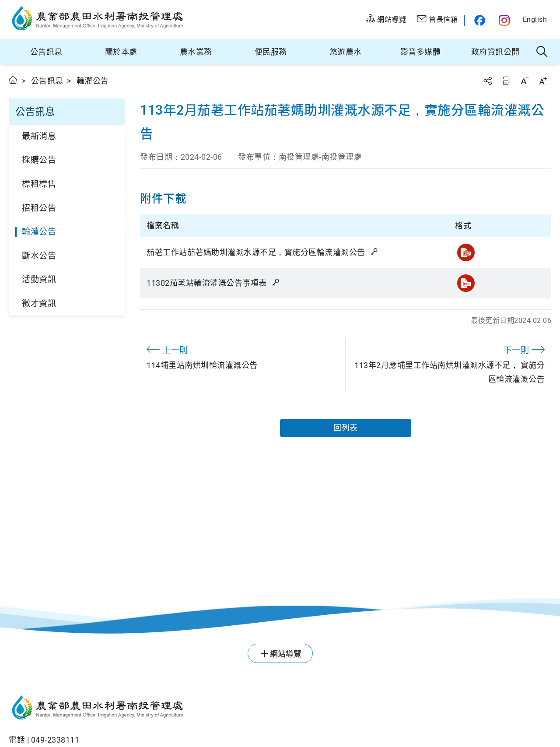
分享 (487, 81)
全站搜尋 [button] (542, 52)
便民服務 (271, 52)
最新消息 (39, 136)
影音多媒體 (421, 52)
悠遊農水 (346, 52)
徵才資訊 (39, 303)
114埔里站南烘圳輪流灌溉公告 (243, 356)
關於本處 (121, 52)
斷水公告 (39, 256)
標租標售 (39, 184)
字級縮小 (525, 81)
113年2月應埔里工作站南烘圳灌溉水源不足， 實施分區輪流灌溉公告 (448, 363)
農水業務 (196, 52)
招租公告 (39, 208)
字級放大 (543, 81)
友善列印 (506, 81)
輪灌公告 (39, 232)
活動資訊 (39, 279)
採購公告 (39, 160)
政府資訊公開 (495, 52)
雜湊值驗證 (375, 252)
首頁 (13, 80)
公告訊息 (46, 52)
